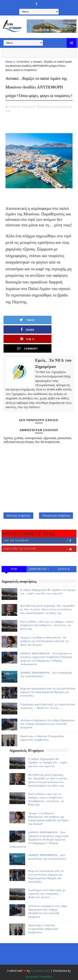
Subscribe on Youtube (40, 540)
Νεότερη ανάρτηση (18, 506)
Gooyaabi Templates (39, 968)
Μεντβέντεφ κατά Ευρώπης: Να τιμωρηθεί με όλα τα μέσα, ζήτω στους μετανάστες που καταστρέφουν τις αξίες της (47, 601)
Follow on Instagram (40, 549)
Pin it (24, 338)
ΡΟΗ (14, 561)
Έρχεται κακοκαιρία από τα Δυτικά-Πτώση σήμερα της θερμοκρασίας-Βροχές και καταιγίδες (48, 684)
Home (9, 62)
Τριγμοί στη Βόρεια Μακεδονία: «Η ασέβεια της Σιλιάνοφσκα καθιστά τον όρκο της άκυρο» (45, 633)
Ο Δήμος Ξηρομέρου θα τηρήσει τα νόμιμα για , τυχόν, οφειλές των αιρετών (48, 754)
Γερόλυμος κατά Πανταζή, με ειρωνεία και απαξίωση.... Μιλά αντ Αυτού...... (47, 885)
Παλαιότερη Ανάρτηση (56, 506)
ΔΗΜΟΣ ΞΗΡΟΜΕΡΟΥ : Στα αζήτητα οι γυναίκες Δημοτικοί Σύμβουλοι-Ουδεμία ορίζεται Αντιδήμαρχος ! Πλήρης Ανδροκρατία (39, 831)
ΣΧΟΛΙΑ (64, 561)
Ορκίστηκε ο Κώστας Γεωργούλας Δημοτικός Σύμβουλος (43, 920)
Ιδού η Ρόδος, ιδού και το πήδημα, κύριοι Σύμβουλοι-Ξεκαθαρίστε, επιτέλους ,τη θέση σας (47, 617)
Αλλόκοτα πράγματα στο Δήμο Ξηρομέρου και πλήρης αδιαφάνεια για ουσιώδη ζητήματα (48, 715)
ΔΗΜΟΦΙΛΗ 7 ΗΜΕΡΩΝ (39, 561)
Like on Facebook (40, 532)
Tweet (24, 329)
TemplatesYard (40, 962)
